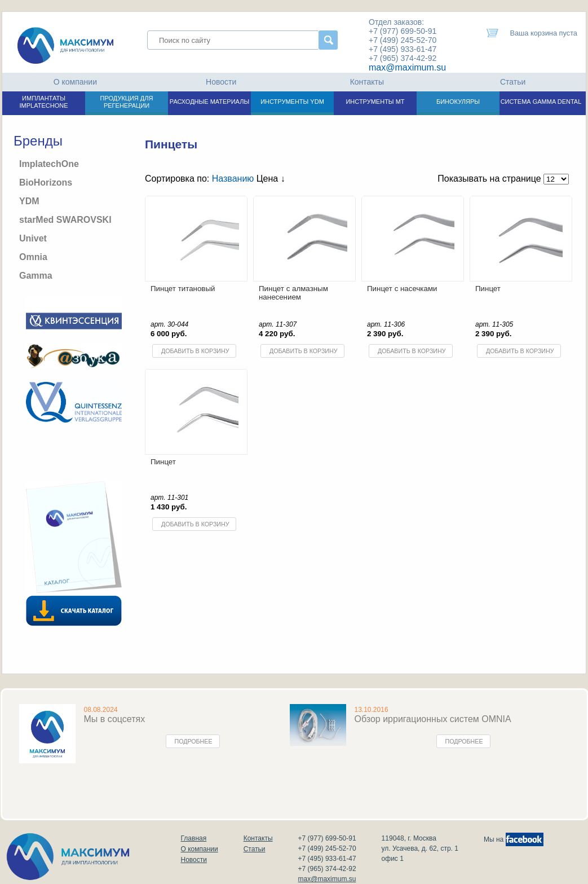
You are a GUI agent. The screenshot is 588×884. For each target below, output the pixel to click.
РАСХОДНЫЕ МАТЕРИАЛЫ (209, 102)
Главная (194, 838)
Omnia (33, 257)
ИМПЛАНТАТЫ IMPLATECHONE (44, 102)
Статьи (513, 82)
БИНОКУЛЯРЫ (458, 102)
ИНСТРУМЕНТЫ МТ (375, 102)
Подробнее (194, 741)
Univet (33, 238)
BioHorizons (46, 182)
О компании (75, 82)
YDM (29, 201)
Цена (271, 179)
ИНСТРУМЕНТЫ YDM (292, 102)
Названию (233, 179)
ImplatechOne (49, 164)
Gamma (36, 276)
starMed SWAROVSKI (65, 220)
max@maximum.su (407, 67)
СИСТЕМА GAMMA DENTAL (541, 102)
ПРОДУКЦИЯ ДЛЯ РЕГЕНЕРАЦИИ (127, 102)
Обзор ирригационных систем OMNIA (433, 719)
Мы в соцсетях (115, 719)
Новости (221, 82)
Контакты (367, 82)
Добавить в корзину (195, 351)
